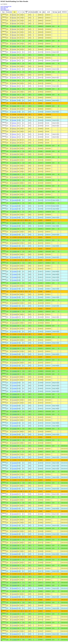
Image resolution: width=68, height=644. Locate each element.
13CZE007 (14, 429)
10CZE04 (14, 69)
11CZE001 (14, 146)
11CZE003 (14, 169)
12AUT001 (15, 197)
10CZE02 (14, 41)
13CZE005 (14, 388)
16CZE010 (14, 603)
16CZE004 (14, 565)
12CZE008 (14, 300)
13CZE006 (14, 394)
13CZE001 (14, 326)
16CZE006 (14, 583)
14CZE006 (14, 494)
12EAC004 (15, 317)
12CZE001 (14, 212)
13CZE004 (14, 371)
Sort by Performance (5, 10)
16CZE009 (14, 585)
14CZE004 (14, 463)
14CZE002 (14, 446)
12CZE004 (14, 252)
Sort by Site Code (4, 8)
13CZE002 (14, 348)
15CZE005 (14, 540)
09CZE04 (14, 21)
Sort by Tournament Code (6, 6)
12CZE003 (14, 229)
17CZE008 (14, 623)
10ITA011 (14, 123)
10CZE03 (14, 52)
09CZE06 (14, 26)
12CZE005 (14, 263)
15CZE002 (14, 514)
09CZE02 (14, 15)
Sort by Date (3, 9)
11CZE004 (14, 174)
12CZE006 (14, 274)
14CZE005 (14, 472)
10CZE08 (14, 106)
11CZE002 (14, 157)
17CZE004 (14, 614)
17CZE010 (14, 628)
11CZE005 (14, 186)
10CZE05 (14, 86)
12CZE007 (14, 283)
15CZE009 (14, 548)
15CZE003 (14, 528)
